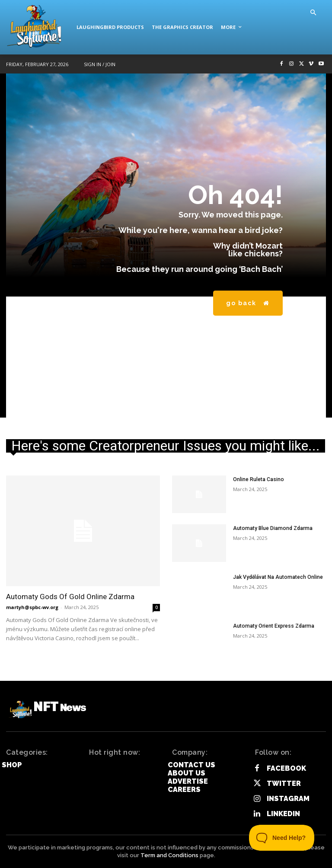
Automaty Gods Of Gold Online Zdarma (70, 597)
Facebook (286, 768)
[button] (313, 13)
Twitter (284, 783)
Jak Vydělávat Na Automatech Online (278, 577)
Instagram (288, 799)
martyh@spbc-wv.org (32, 607)
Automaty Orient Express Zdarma (273, 626)
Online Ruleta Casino (258, 479)
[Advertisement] (166, 357)
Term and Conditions (169, 855)
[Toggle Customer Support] (282, 838)
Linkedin (283, 814)
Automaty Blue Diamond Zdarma (272, 528)
